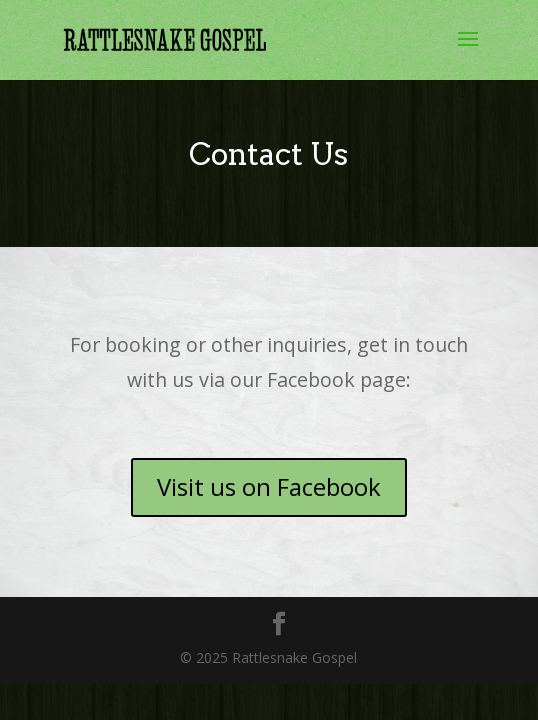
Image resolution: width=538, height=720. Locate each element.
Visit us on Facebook (269, 486)
